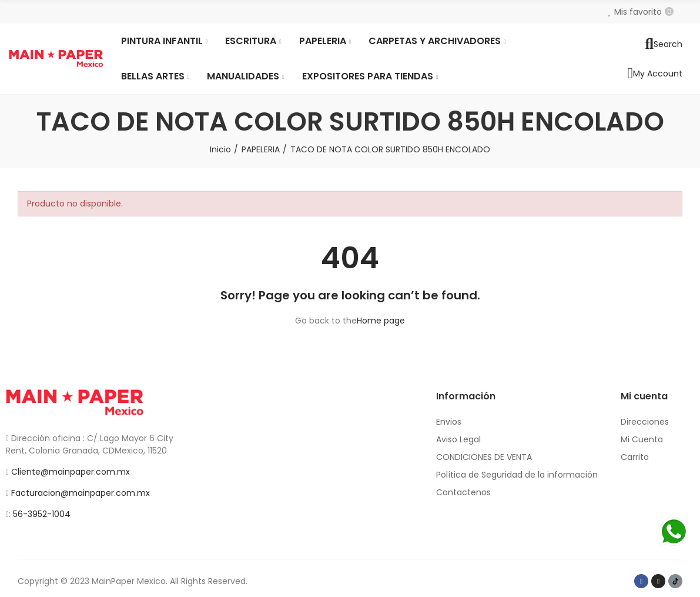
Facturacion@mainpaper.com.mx (81, 493)
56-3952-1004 (42, 514)
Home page (381, 321)
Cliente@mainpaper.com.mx (71, 472)
